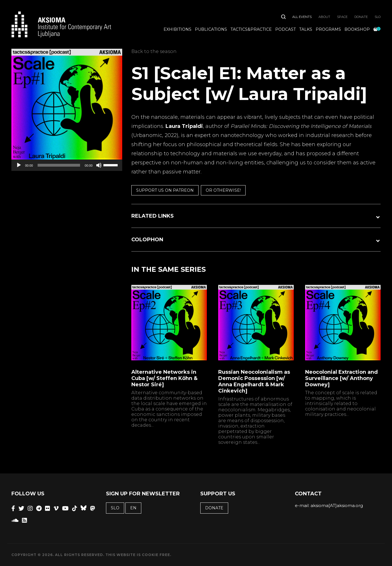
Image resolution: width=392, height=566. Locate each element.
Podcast (285, 29)
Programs (328, 29)
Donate (361, 17)
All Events (302, 17)
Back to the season (154, 51)
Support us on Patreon (165, 190)
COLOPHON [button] (147, 240)
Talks (306, 29)
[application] (67, 165)
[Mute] (99, 165)
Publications (211, 29)
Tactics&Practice (251, 29)
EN (133, 508)
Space (342, 17)
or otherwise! (223, 190)
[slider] (59, 165)
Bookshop (357, 29)
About (324, 17)
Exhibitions (177, 29)
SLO (378, 17)
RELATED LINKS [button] (153, 216)
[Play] (19, 165)
